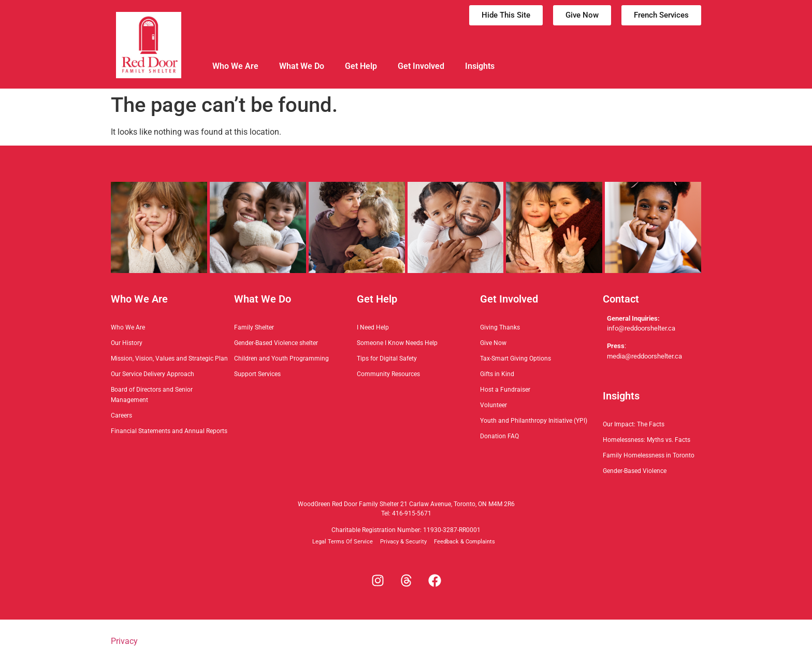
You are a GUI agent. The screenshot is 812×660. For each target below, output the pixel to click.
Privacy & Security (403, 542)
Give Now (493, 343)
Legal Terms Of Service (343, 542)
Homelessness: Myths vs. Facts (647, 440)
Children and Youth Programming (281, 358)
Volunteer (494, 405)
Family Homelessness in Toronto (649, 455)
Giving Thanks (500, 327)
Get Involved (421, 66)
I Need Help (373, 327)
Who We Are (235, 66)
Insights (480, 66)
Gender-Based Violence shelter (276, 343)
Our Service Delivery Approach (153, 374)
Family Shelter (254, 327)
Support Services (257, 374)
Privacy (124, 641)
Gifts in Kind (497, 374)
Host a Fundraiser (505, 390)
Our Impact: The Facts (634, 424)
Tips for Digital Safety (387, 358)
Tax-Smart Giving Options (516, 358)
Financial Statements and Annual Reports (169, 431)
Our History (127, 343)
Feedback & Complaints (465, 542)
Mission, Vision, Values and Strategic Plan (169, 358)
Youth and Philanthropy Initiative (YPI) (534, 421)
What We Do (302, 66)
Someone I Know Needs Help (397, 343)
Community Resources (388, 374)
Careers (121, 415)
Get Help (361, 66)
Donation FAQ (499, 436)
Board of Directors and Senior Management (152, 395)
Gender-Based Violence (635, 471)
